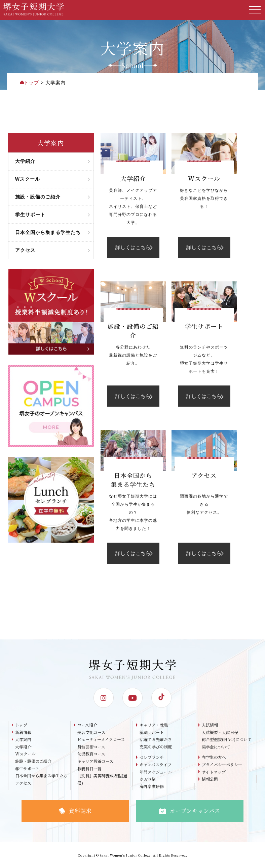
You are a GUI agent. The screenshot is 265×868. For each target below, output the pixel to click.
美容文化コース (91, 732)
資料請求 (75, 811)
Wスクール (25, 754)
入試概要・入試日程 (220, 732)
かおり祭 (148, 779)
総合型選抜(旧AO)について (227, 739)
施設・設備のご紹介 (33, 761)
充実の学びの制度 (156, 747)
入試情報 (210, 725)
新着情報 (23, 732)
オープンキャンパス (190, 811)
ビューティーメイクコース (101, 739)
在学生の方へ (214, 757)
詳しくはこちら (134, 247)
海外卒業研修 (152, 786)
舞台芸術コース (91, 747)
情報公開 (210, 779)
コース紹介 (87, 725)
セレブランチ (152, 757)
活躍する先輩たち (156, 739)
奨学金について (216, 747)
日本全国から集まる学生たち (41, 775)
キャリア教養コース (95, 761)
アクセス (23, 783)
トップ (21, 725)
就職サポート (152, 732)
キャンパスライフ (156, 764)
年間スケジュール (156, 772)
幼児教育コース (91, 754)
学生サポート (27, 768)
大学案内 (23, 739)
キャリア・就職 (154, 725)
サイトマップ (214, 772)
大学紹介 (23, 747)
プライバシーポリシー (222, 764)
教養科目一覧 (89, 768)
